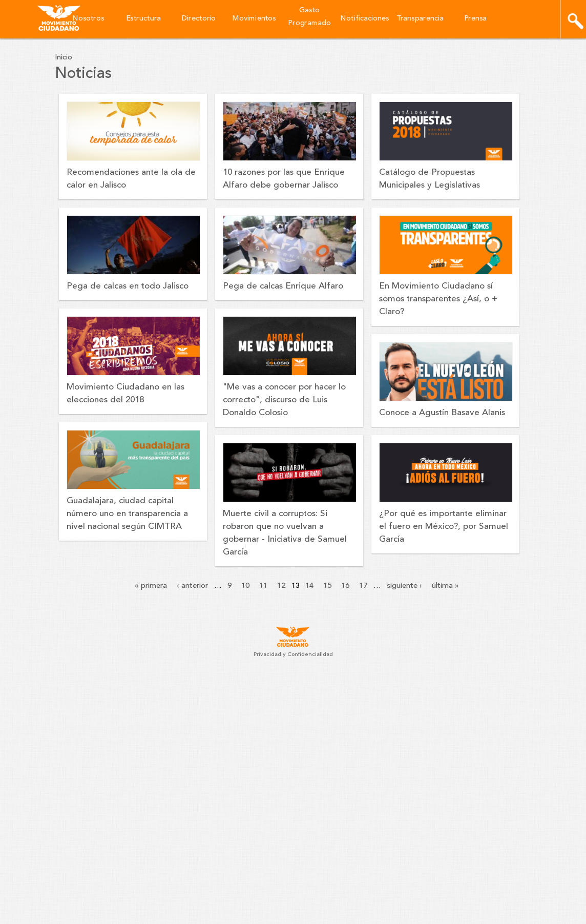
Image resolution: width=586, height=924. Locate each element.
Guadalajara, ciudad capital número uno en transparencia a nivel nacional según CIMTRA (127, 514)
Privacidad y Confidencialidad (293, 655)
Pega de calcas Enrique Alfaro (283, 286)
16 (345, 586)
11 (263, 586)
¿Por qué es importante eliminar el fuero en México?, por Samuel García (444, 527)
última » (445, 586)
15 (327, 586)
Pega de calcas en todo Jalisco (128, 286)
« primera (151, 586)
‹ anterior (192, 586)
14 (309, 586)
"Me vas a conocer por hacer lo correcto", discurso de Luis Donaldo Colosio (284, 400)
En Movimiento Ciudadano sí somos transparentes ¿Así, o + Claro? (438, 299)
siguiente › (404, 586)
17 (363, 586)
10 (245, 586)
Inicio (64, 58)
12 (281, 586)
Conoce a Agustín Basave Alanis (442, 413)
